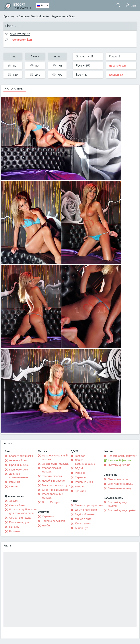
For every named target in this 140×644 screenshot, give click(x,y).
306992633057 (20, 34)
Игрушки (14, 482)
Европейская (117, 66)
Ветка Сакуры (51, 502)
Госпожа (80, 456)
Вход (132, 5)
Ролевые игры (84, 482)
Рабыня (80, 473)
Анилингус (81, 528)
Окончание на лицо (120, 488)
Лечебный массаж (54, 481)
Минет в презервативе (89, 505)
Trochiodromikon (41, 16)
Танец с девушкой (54, 521)
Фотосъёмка (17, 505)
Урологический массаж (51, 470)
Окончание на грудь (120, 484)
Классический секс (21, 456)
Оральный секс (19, 465)
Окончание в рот (118, 479)
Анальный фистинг (120, 460)
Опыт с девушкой (86, 510)
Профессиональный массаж (55, 457)
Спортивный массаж (55, 490)
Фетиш (13, 487)
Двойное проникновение (19, 476)
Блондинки (116, 75)
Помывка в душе (20, 522)
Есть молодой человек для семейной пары (23, 511)
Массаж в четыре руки (56, 485)
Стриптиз (48, 516)
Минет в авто (83, 519)
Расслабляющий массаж (53, 496)
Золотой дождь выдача (117, 504)
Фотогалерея (15, 89)
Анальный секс (19, 460)
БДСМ (79, 468)
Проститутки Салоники (17, 16)
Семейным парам (20, 518)
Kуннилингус (83, 524)
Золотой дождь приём (122, 510)
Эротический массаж (55, 464)
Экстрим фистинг (119, 465)
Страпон (80, 477)
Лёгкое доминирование (85, 462)
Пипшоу (14, 527)
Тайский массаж (52, 476)
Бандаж (80, 487)
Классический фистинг (122, 456)
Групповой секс (19, 470)
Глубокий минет (85, 514)
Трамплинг (82, 491)
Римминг (15, 531)
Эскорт (13, 501)
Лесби (46, 526)
